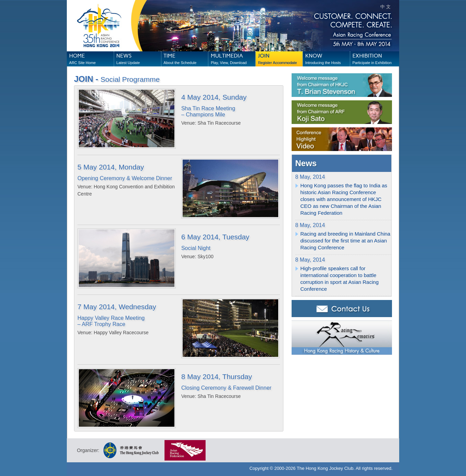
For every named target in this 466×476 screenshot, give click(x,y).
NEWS (139, 59)
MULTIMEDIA (233, 59)
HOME (91, 59)
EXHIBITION (375, 59)
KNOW (328, 59)
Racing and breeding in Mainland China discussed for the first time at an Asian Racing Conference (346, 241)
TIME (186, 59)
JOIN (280, 59)
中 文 (385, 7)
